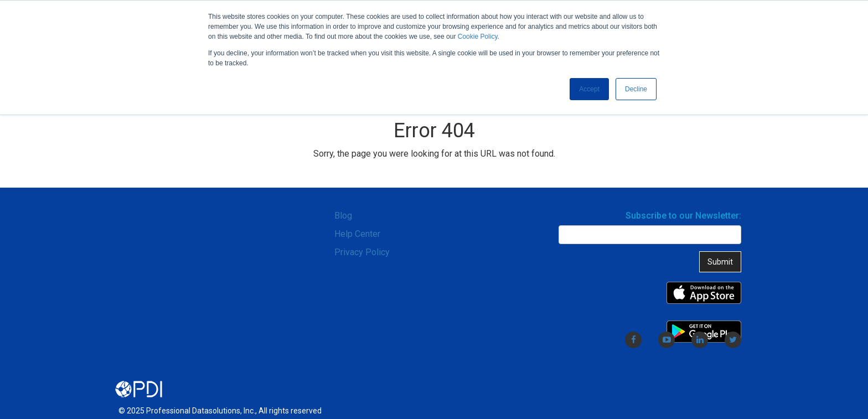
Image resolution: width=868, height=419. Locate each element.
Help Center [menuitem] (357, 234)
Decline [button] (636, 89)
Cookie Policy (478, 37)
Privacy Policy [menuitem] (362, 252)
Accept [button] (589, 89)
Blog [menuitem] (343, 216)
